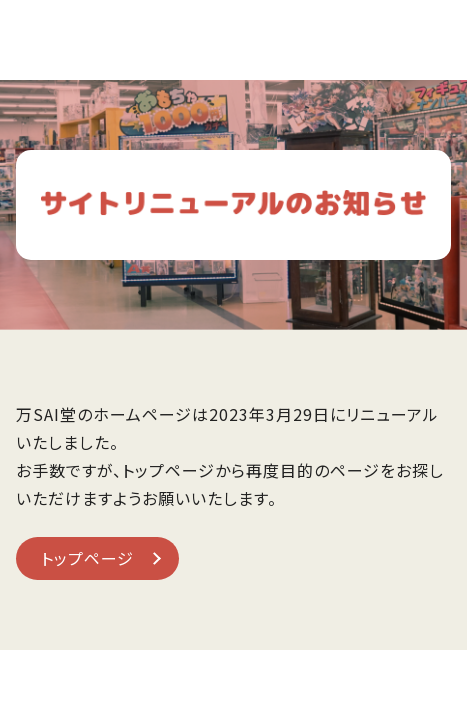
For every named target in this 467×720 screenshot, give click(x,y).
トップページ (87, 558)
